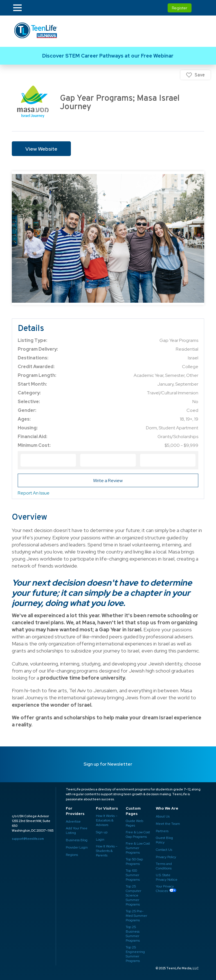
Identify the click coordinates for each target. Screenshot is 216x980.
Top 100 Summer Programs (133, 875)
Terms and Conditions (164, 866)
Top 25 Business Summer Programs (133, 934)
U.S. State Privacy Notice (167, 877)
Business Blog (77, 840)
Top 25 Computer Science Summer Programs (133, 895)
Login (100, 840)
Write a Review (108, 481)
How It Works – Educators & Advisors (107, 820)
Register (180, 8)
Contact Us (164, 850)
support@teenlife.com (28, 839)
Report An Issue (34, 493)
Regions (72, 855)
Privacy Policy (166, 857)
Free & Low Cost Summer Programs (138, 848)
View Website (41, 149)
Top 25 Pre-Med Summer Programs (136, 916)
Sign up (102, 832)
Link (108, 56)
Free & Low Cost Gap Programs (138, 834)
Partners (162, 831)
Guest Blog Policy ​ (164, 840)
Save (200, 75)
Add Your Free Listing (77, 830)
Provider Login (77, 847)
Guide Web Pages (134, 823)
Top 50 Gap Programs (134, 862)
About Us (163, 816)
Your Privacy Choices (165, 889)
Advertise (73, 821)
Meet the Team (168, 824)
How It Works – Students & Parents (107, 851)
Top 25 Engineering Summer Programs (135, 954)
